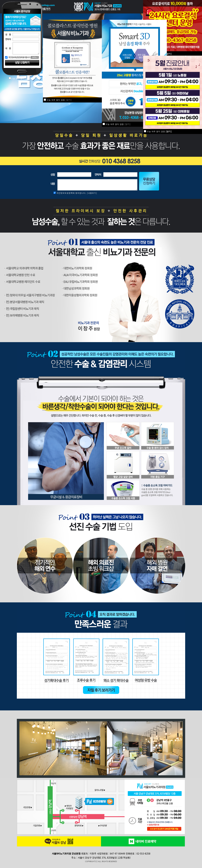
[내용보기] (92, 193)
